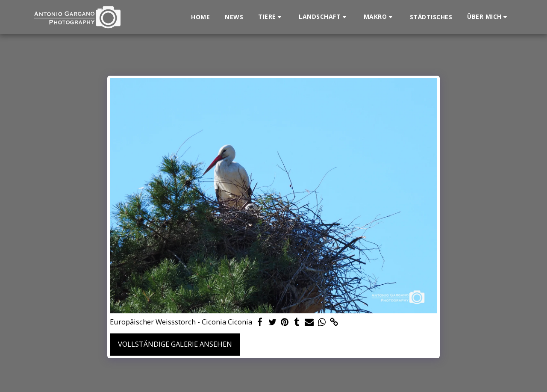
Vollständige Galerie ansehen (175, 344)
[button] (271, 17)
